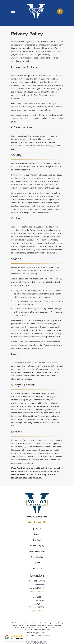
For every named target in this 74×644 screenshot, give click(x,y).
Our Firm (37, 540)
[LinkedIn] (40, 522)
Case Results (37, 557)
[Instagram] (45, 522)
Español (37, 563)
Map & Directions (37, 591)
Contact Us (37, 568)
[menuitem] (36, 636)
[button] (14, 637)
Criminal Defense (37, 551)
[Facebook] (34, 522)
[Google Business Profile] (29, 522)
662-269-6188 (37, 517)
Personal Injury (37, 546)
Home (37, 534)
